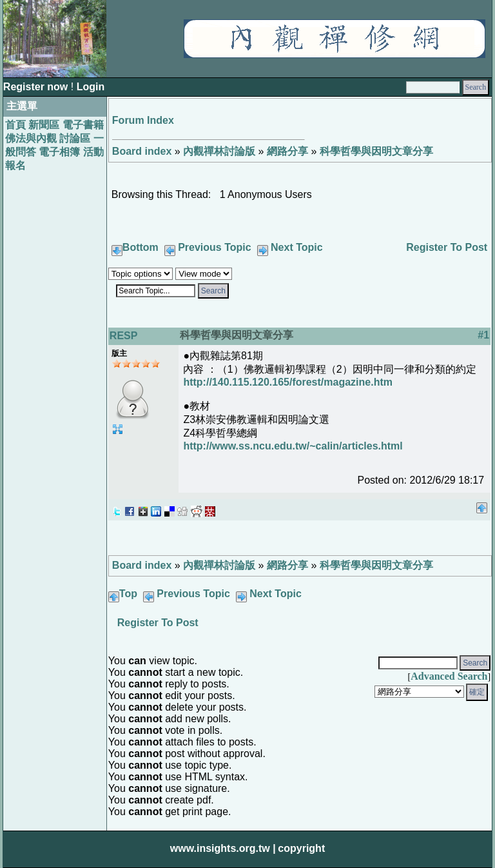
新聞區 (44, 125)
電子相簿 (59, 152)
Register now (37, 87)
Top (128, 594)
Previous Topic (215, 247)
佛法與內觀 (31, 138)
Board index (142, 151)
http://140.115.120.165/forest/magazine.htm (288, 382)
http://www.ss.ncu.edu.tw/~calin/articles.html (293, 446)
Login (91, 87)
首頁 (15, 125)
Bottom (141, 247)
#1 (483, 335)
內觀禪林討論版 (219, 151)
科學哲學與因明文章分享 (376, 151)
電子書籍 (83, 125)
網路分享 (287, 151)
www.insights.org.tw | (223, 848)
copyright (301, 848)
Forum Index (143, 120)
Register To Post (447, 247)
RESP (124, 336)
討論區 (75, 138)
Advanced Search (449, 676)
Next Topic (297, 247)
